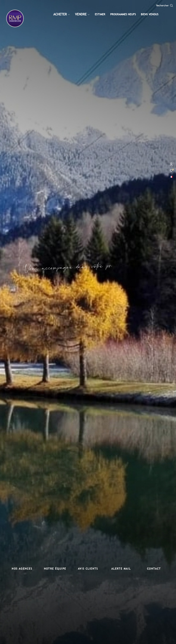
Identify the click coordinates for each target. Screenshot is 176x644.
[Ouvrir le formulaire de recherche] (165, 6)
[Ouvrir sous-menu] (69, 15)
